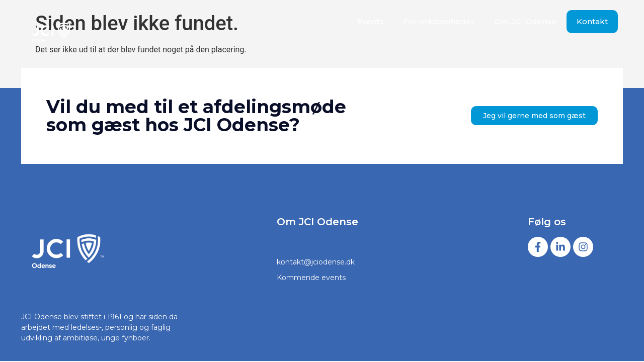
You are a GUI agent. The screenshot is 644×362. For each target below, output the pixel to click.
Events (370, 21)
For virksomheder (439, 21)
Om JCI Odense (526, 21)
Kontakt (592, 21)
